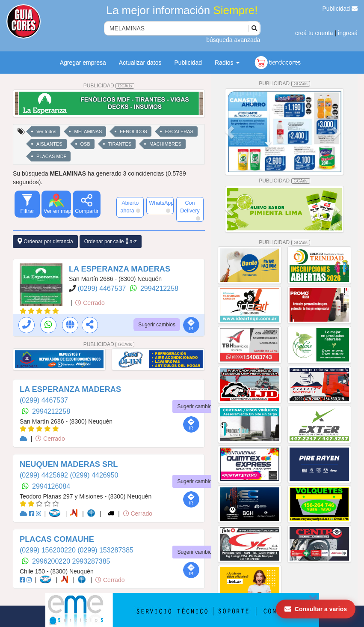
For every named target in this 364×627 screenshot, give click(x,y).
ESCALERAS (179, 131)
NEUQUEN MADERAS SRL (69, 464)
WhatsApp (161, 206)
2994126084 (51, 486)
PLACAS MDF (51, 156)
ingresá (348, 33)
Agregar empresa (83, 63)
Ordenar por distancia (45, 241)
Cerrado (90, 303)
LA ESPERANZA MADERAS (120, 269)
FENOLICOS (133, 131)
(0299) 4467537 (102, 288)
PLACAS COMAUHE (57, 539)
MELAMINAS (88, 131)
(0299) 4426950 (94, 475)
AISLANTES (49, 144)
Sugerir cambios (157, 325)
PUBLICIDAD (109, 86)
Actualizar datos (140, 63)
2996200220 (52, 561)
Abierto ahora (131, 207)
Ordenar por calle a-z (111, 241)
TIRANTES (120, 144)
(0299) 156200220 (49, 550)
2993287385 (91, 561)
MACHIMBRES (165, 144)
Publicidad (340, 9)
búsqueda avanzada (233, 40)
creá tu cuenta (314, 33)
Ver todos (46, 131)
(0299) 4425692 (45, 475)
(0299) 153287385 (105, 550)
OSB (85, 144)
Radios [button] (227, 63)
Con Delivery (190, 210)
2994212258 (159, 288)
